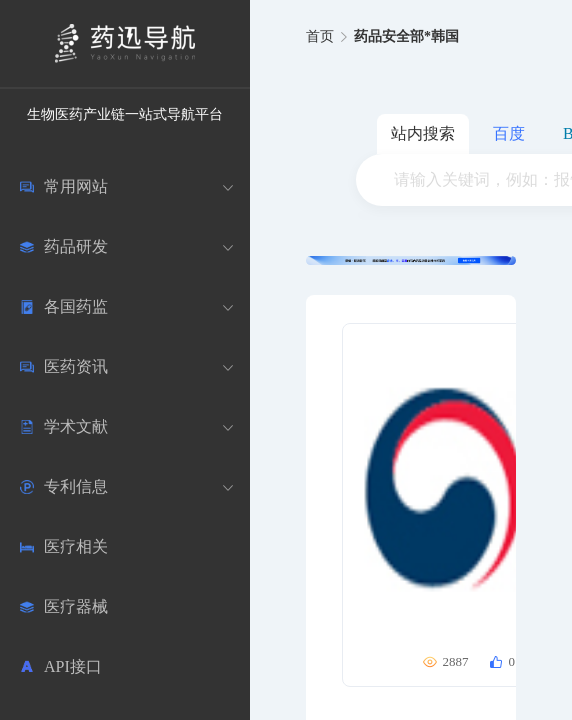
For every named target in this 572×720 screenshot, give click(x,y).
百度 (509, 133)
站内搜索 (423, 133)
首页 (320, 36)
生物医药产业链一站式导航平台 (125, 114)
